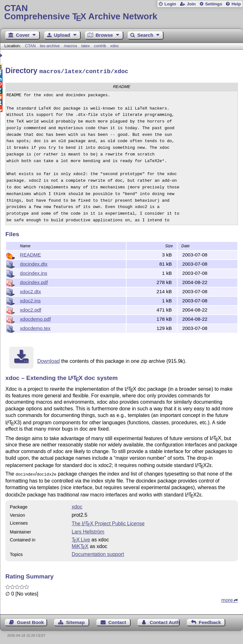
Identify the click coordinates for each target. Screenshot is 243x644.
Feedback (210, 621)
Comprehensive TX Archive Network (121, 13)
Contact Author (165, 621)
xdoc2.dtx (30, 290)
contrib (100, 46)
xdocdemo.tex (35, 327)
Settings (214, 4)
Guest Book (31, 621)
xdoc (115, 46)
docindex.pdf (34, 281)
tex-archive (50, 46)
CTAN (30, 46)
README (30, 254)
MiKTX (80, 545)
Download (49, 360)
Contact (117, 621)
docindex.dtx (34, 263)
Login (170, 4)
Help (236, 4)
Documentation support (98, 553)
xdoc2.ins (30, 300)
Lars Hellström (88, 530)
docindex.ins (34, 272)
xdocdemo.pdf (35, 318)
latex (86, 46)
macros (71, 46)
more (227, 599)
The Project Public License (108, 522)
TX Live (81, 538)
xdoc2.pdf (31, 309)
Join (191, 4)
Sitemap (75, 621)
